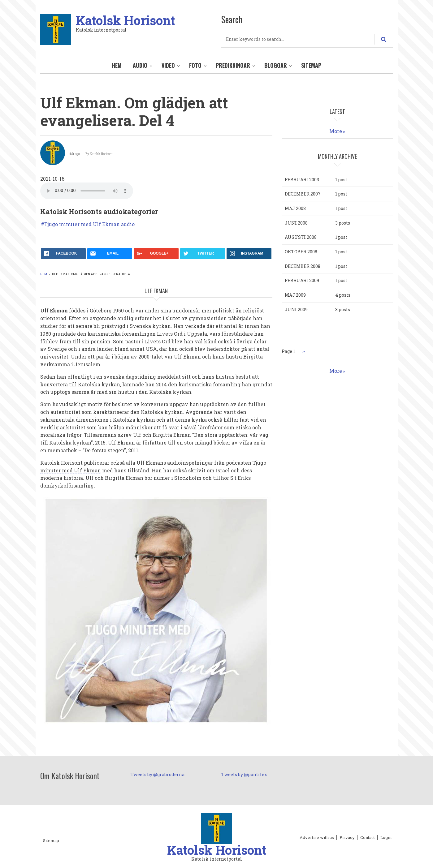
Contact (368, 838)
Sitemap (311, 65)
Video (168, 65)
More (336, 131)
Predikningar (233, 65)
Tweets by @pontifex (244, 774)
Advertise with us (317, 838)
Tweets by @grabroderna (158, 774)
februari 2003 (302, 180)
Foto (195, 65)
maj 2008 (295, 208)
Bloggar (276, 65)
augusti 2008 (301, 237)
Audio (140, 65)
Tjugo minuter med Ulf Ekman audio (89, 224)
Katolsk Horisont (125, 20)
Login (386, 838)
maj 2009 (295, 295)
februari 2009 (302, 280)
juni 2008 (296, 223)
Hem (117, 65)
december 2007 (303, 194)
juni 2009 (296, 309)
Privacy (347, 838)
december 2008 (303, 266)
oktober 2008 (301, 252)
